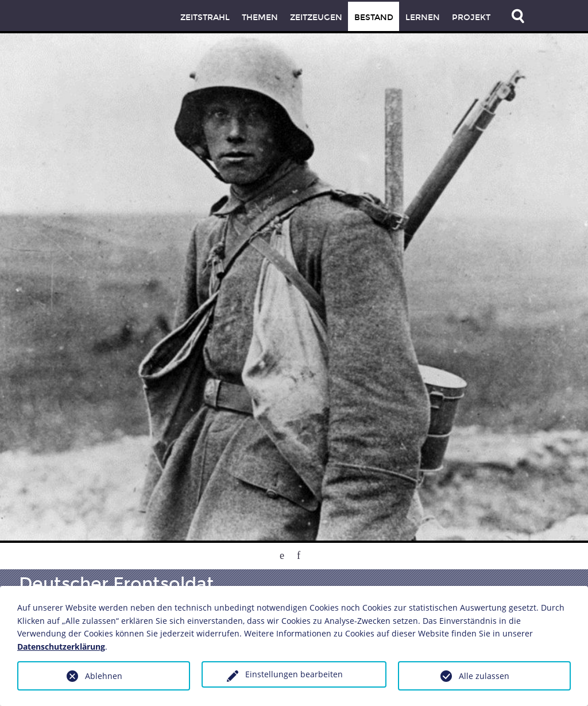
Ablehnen (104, 676)
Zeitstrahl (205, 18)
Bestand (374, 18)
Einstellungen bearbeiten (294, 674)
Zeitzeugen (316, 18)
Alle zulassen (484, 676)
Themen (260, 18)
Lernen (423, 18)
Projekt (471, 18)
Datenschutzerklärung (61, 647)
